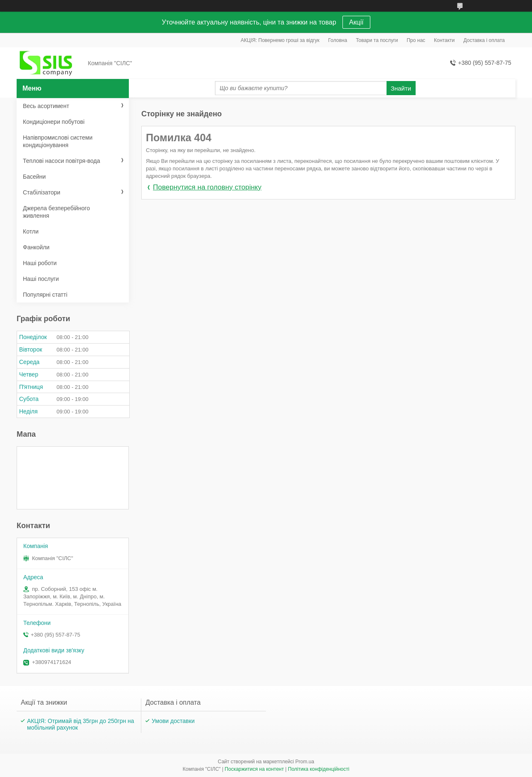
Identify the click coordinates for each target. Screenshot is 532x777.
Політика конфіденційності (319, 769)
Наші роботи (40, 263)
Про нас (416, 40)
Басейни (34, 177)
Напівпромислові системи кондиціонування (58, 141)
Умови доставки (173, 721)
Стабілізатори (42, 192)
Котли (31, 231)
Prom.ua (305, 762)
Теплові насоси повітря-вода (62, 161)
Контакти (444, 40)
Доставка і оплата (484, 40)
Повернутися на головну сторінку (207, 187)
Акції (356, 22)
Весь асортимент (46, 106)
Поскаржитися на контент (254, 769)
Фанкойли (36, 247)
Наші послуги (41, 279)
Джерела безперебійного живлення (56, 212)
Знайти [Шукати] (401, 88)
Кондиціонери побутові (54, 122)
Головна (338, 40)
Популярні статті (45, 295)
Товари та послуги (377, 40)
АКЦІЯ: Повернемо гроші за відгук (280, 40)
